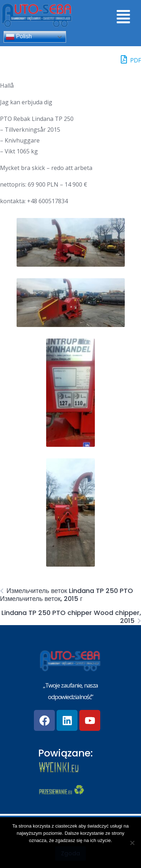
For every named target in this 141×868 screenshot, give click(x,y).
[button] (123, 17)
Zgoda (70, 853)
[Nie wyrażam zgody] (132, 843)
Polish (19, 37)
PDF (131, 59)
